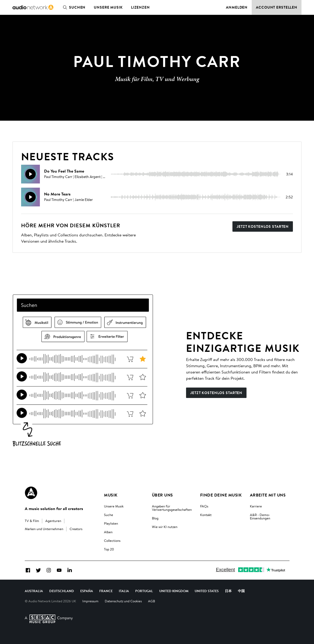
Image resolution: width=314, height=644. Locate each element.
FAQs (204, 506)
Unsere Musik (108, 7)
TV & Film (32, 521)
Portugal (144, 591)
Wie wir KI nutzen (165, 527)
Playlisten (111, 523)
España (87, 591)
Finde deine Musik (221, 495)
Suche (109, 515)
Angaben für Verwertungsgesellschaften (172, 508)
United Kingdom (174, 591)
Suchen (73, 7)
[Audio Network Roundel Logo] (31, 493)
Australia (34, 591)
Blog (155, 518)
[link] (33, 7)
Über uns (162, 495)
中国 (241, 591)
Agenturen (53, 521)
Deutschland (62, 591)
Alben (108, 532)
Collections (112, 541)
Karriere (256, 506)
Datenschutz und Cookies (123, 601)
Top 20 (109, 549)
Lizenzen (140, 7)
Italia (124, 591)
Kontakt (206, 515)
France (106, 591)
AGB (152, 601)
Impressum (90, 601)
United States (207, 591)
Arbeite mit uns (268, 495)
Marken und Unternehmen (44, 529)
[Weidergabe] (30, 174)
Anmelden (237, 7)
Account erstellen (277, 7)
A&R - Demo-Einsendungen (260, 516)
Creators (76, 529)
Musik (111, 495)
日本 (228, 591)
